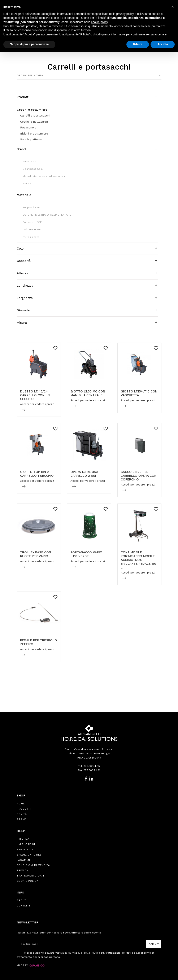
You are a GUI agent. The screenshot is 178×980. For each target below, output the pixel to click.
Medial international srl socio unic (44, 176)
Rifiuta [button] (138, 44)
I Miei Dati (24, 839)
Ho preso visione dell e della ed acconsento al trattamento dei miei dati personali (85, 955)
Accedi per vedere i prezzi (37, 404)
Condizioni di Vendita (33, 865)
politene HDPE (32, 229)
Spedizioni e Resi (30, 855)
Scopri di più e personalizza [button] (29, 44)
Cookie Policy (27, 881)
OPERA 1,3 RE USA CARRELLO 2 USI (84, 474)
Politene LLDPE (32, 222)
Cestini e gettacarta (34, 122)
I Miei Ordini (26, 844)
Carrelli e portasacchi (35, 115)
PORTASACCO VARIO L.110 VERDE (86, 554)
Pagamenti (25, 860)
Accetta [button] (163, 44)
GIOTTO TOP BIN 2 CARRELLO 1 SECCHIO (37, 474)
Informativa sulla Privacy (65, 953)
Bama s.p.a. (30, 162)
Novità (22, 814)
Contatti (23, 906)
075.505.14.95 (92, 766)
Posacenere (28, 127)
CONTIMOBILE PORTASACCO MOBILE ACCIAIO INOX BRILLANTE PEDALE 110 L (138, 560)
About (21, 900)
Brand (22, 819)
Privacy (23, 870)
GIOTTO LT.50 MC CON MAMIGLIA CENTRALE (88, 393)
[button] (173, 7)
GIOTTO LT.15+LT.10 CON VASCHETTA (139, 393)
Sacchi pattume (31, 139)
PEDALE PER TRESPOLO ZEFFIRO (39, 642)
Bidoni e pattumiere (34, 133)
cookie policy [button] (100, 22)
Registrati (25, 849)
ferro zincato (31, 237)
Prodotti (24, 809)
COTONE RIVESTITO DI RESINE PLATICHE (47, 215)
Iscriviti (154, 944)
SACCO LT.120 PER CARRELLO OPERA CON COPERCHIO (139, 476)
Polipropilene (31, 207)
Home (21, 804)
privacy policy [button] (125, 14)
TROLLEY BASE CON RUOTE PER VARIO (36, 554)
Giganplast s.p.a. (33, 169)
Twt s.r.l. (28, 184)
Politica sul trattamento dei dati (111, 953)
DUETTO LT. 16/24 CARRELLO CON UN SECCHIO (35, 395)
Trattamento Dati (30, 876)
